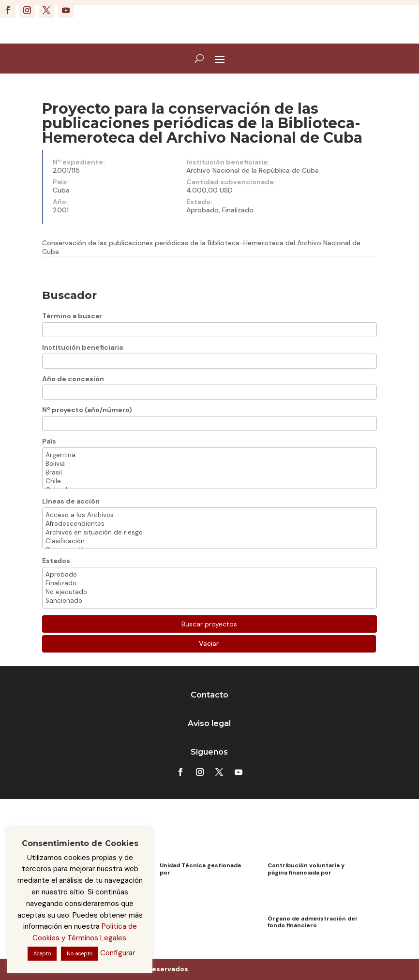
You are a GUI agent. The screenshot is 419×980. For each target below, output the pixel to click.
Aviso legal (209, 723)
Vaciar (209, 643)
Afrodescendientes (210, 524)
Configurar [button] (118, 953)
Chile (210, 481)
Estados (56, 561)
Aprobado (210, 575)
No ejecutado (210, 592)
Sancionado (210, 601)
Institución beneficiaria (82, 347)
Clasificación (210, 541)
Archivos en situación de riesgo (210, 533)
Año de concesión (73, 379)
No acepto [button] (80, 953)
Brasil (210, 473)
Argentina (210, 455)
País (49, 441)
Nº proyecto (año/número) (87, 410)
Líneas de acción (71, 501)
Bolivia (210, 464)
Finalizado (210, 583)
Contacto (209, 695)
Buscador (69, 295)
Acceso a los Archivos (210, 515)
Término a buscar (72, 316)
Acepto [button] (42, 953)
